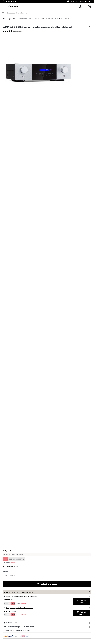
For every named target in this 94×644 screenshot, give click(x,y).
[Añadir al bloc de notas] (90, 26)
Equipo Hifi (12, 19)
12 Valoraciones (18, 31)
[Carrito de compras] (90, 7)
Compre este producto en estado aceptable (21, 596)
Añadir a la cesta (47, 584)
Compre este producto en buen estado (19, 608)
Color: (6, 571)
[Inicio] (6, 19)
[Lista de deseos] (85, 7)
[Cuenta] (80, 7)
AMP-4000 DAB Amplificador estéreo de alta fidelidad (52, 19)
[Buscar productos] (47, 13)
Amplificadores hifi (25, 19)
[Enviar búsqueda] (3, 13)
